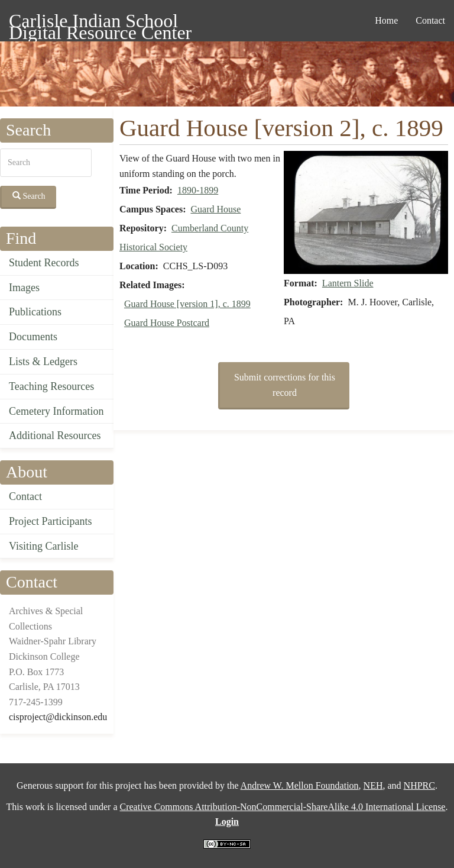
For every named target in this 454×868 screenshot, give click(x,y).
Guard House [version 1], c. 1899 (187, 304)
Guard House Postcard (167, 323)
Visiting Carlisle (43, 546)
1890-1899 (198, 190)
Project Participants (50, 521)
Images (24, 288)
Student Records (44, 263)
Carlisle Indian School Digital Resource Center (100, 23)
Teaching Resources (51, 386)
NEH (373, 785)
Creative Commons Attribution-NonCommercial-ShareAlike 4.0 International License (282, 807)
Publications (35, 312)
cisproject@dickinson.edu (58, 717)
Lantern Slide (348, 283)
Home (386, 20)
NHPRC (419, 785)
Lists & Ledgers (43, 362)
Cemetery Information (56, 411)
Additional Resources (55, 435)
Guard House (215, 209)
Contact (430, 20)
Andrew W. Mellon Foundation (300, 785)
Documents (33, 337)
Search (29, 196)
